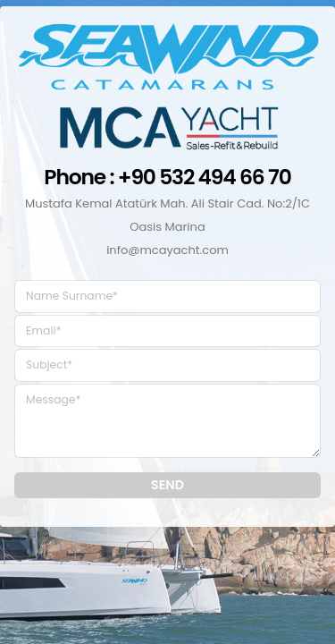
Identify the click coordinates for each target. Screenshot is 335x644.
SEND (167, 485)
